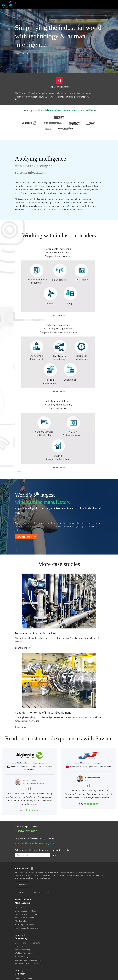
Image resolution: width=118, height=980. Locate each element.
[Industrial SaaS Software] (58, 467)
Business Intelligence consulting (28, 943)
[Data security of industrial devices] (22, 648)
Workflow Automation (24, 953)
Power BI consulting (23, 946)
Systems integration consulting (28, 960)
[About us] (22, 884)
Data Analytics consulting (25, 911)
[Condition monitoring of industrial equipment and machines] (22, 727)
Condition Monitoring (24, 978)
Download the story (26, 537)
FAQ (50, 893)
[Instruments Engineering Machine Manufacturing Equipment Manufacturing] (58, 315)
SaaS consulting (22, 957)
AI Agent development (25, 918)
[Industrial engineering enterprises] (58, 391)
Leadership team (22, 893)
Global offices (39, 893)
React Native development (26, 928)
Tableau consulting (23, 950)
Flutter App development (26, 925)
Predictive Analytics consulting (28, 914)
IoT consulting (21, 908)
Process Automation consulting (28, 963)
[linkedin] (32, 869)
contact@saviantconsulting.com (35, 843)
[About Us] (21, 53)
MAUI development (23, 921)
